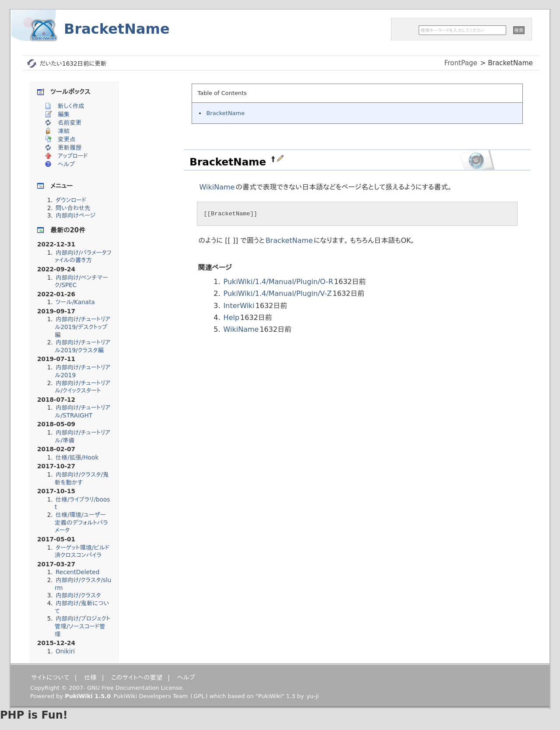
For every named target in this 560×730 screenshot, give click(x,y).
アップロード (73, 156)
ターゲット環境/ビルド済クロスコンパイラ (82, 551)
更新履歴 (70, 147)
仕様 (90, 677)
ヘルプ (66, 164)
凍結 (64, 131)
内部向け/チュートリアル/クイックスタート (82, 387)
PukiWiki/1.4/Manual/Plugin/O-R (278, 282)
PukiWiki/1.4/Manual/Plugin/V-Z (278, 293)
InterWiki (239, 306)
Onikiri (65, 651)
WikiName (217, 187)
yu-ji (313, 696)
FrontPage (461, 63)
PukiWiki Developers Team (150, 696)
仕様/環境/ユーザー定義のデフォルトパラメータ (81, 522)
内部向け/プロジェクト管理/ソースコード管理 (82, 626)
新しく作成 (71, 106)
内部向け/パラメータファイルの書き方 (83, 256)
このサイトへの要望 (137, 677)
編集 (64, 114)
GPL (199, 696)
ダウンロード (71, 200)
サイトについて (50, 677)
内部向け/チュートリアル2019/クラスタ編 (82, 346)
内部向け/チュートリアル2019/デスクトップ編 (82, 327)
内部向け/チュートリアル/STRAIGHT (82, 411)
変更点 (67, 139)
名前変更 (70, 123)
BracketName (117, 29)
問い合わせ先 (73, 208)
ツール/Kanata (75, 302)
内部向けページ (75, 215)
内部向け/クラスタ (78, 595)
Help (231, 318)
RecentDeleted (77, 572)
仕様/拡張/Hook (77, 457)
